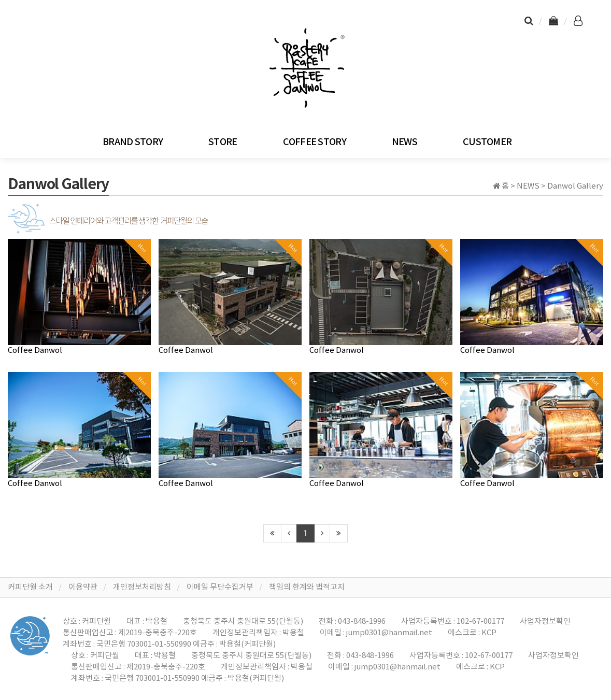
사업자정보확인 (545, 622)
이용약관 (83, 587)
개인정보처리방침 (142, 587)
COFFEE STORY (315, 142)
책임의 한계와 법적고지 (307, 587)
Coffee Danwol (35, 351)
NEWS (404, 142)
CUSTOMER (487, 142)
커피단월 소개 (30, 587)
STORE (223, 142)
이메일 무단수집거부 (220, 587)
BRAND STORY (133, 142)
